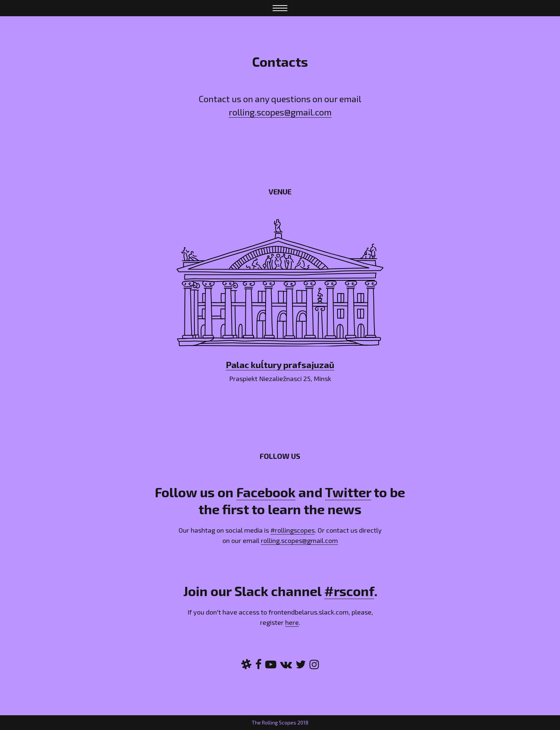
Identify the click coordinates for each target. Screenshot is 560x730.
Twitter (348, 492)
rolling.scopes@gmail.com (280, 112)
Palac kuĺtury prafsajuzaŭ (280, 365)
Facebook (266, 492)
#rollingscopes (293, 530)
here (292, 622)
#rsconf (349, 591)
